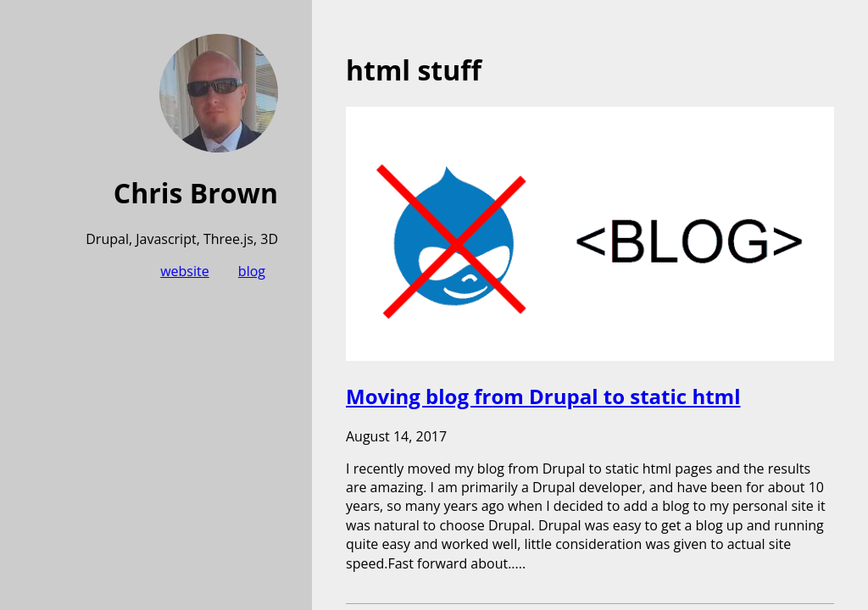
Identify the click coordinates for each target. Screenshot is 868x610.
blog (252, 271)
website (185, 271)
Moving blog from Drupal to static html (543, 396)
